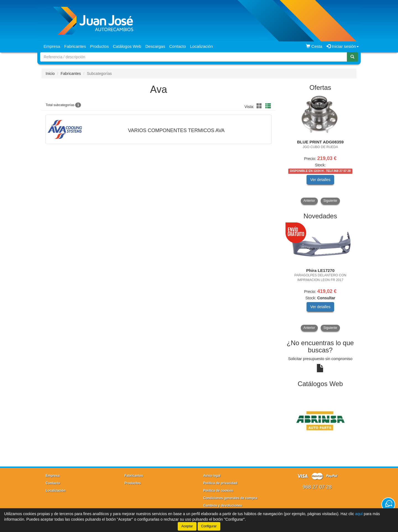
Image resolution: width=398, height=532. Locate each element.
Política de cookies (218, 491)
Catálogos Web (127, 46)
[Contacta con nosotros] (388, 504)
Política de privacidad (220, 483)
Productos (99, 46)
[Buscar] (352, 57)
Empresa (52, 46)
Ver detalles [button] (320, 180)
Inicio (50, 74)
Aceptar (187, 526)
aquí (359, 514)
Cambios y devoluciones (223, 505)
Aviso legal (212, 476)
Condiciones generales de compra (230, 498)
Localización (202, 46)
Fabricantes (75, 46)
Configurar (209, 526)
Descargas (155, 46)
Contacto (177, 46)
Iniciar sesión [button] (343, 46)
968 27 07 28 (317, 487)
